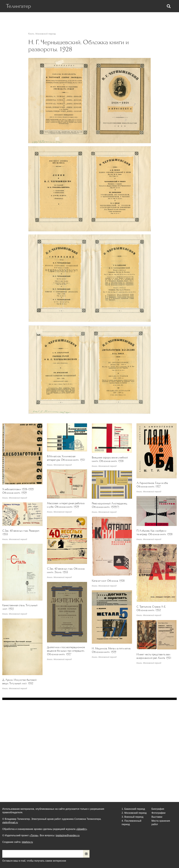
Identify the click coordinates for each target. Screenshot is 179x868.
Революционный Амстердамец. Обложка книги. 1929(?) (110, 505)
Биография (37, 18)
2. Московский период (134, 813)
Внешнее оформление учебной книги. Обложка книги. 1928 (110, 459)
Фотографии (114, 18)
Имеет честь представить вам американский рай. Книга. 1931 (154, 656)
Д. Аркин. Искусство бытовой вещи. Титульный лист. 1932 (19, 682)
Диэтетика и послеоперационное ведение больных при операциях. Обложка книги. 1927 (66, 651)
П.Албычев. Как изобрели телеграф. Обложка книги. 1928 (154, 532)
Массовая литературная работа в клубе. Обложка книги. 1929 (66, 505)
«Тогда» (34, 835)
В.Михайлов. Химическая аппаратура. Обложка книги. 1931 (66, 458)
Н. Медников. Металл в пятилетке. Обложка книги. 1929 (111, 650)
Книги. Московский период (42, 34)
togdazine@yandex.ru (68, 835)
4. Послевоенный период (131, 823)
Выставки (132, 18)
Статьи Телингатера (90, 18)
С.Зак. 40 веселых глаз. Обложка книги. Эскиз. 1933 (66, 570)
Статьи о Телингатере (61, 18)
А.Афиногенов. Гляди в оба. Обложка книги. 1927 (152, 485)
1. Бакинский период (133, 809)
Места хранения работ (156, 18)
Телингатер (19, 6)
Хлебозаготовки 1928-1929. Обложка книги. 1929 (18, 491)
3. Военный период (132, 817)
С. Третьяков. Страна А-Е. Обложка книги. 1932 (151, 608)
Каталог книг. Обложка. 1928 (108, 581)
